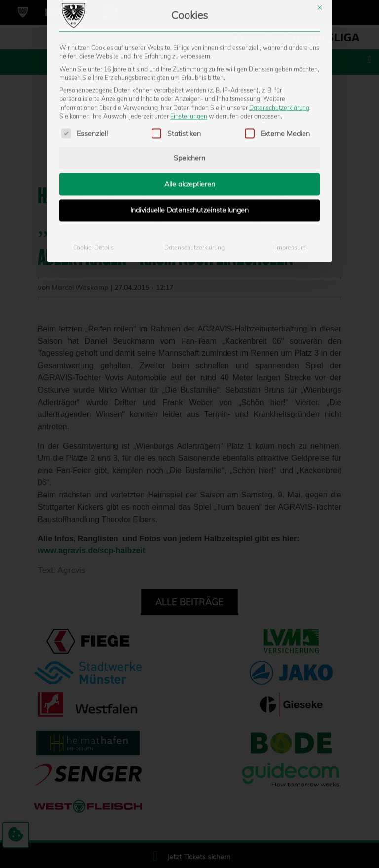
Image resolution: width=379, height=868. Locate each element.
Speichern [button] (189, 79)
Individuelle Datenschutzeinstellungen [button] (189, 131)
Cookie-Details (93, 169)
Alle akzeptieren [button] (190, 105)
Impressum (291, 169)
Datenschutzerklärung (279, 28)
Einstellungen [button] (189, 37)
